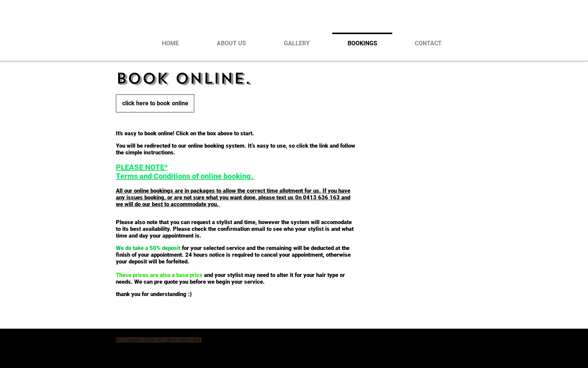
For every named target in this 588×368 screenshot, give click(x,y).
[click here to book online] (155, 103)
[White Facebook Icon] (496, 28)
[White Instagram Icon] (507, 28)
